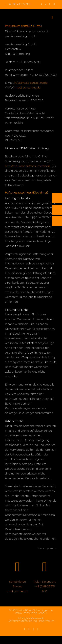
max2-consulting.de (28, 88)
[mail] (54, 4)
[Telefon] (57, 198)
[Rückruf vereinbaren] (57, 221)
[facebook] (41, 4)
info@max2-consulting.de (31, 83)
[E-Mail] (57, 210)
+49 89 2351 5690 (19, 4)
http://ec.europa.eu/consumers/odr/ (27, 166)
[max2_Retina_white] (11, 14)
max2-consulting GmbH (31, 613)
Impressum (47, 621)
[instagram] (46, 4)
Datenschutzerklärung (23, 621)
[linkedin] (50, 4)
